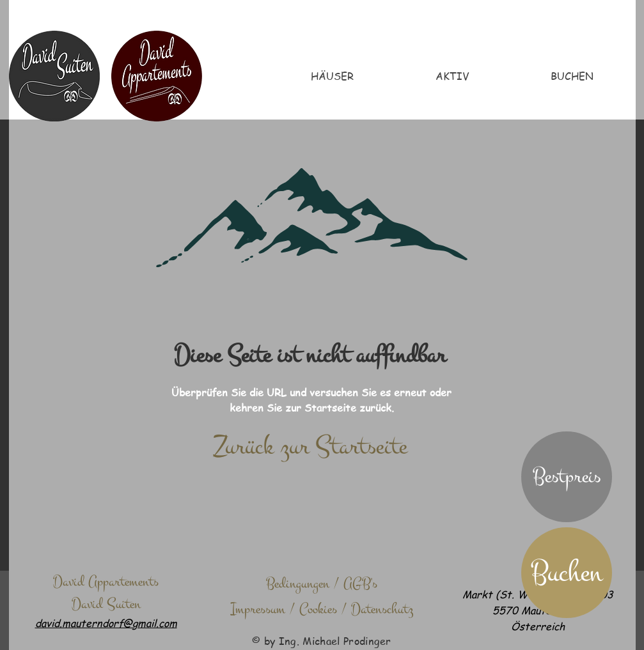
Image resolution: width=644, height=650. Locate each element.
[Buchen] (567, 573)
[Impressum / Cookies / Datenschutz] (322, 609)
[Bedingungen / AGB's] (322, 584)
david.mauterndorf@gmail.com (106, 623)
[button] (567, 477)
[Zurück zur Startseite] (310, 447)
